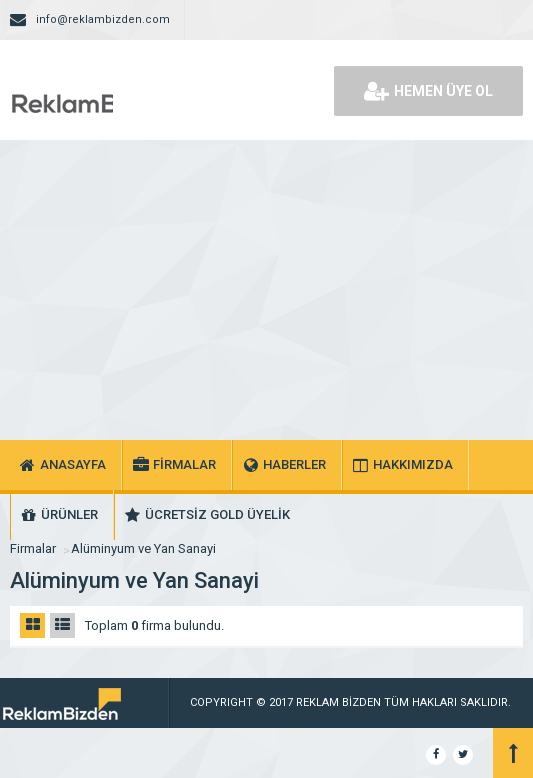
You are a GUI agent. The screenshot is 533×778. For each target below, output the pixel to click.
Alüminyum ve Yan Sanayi (143, 548)
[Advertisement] (266, 290)
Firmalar (33, 548)
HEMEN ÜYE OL (428, 91)
